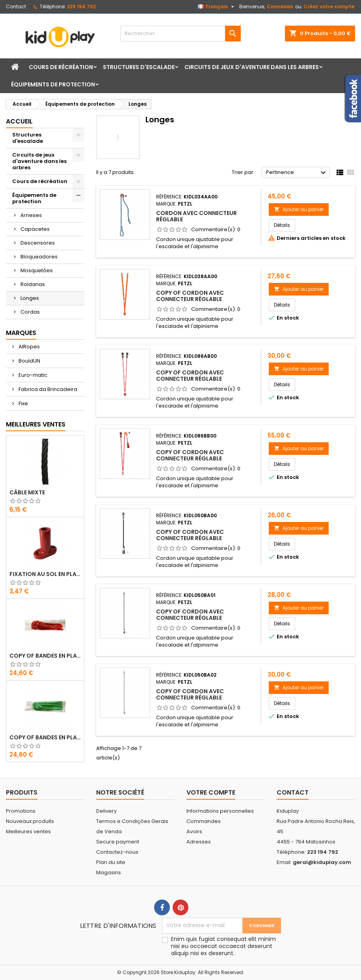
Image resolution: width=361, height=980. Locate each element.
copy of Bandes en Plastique (45, 656)
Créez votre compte (329, 7)
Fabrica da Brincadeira (47, 389)
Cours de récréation (61, 67)
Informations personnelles (220, 811)
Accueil (19, 121)
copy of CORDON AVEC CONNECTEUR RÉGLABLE (190, 296)
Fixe (23, 403)
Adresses (199, 842)
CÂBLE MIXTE (27, 492)
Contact (16, 7)
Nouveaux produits (30, 821)
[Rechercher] (180, 34)
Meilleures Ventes (36, 424)
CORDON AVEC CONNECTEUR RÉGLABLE (196, 216)
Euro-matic (32, 375)
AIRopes (29, 347)
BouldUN (29, 361)
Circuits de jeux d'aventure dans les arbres (252, 67)
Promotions (21, 811)
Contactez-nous (117, 852)
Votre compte (211, 792)
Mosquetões (37, 270)
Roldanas (33, 284)
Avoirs (194, 831)
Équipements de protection (53, 84)
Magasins (109, 872)
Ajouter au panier (299, 209)
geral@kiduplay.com (322, 862)
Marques (21, 333)
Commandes (204, 821)
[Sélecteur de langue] (217, 7)
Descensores (38, 243)
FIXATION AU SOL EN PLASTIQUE (45, 574)
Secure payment (118, 842)
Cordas (30, 312)
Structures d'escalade (139, 67)
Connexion (280, 7)
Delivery (106, 811)
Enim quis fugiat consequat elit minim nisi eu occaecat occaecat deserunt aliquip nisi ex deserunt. (223, 946)
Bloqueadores (39, 257)
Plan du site (111, 862)
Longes (30, 298)
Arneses (31, 215)
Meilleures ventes (28, 831)
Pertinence (297, 173)
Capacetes (35, 229)
